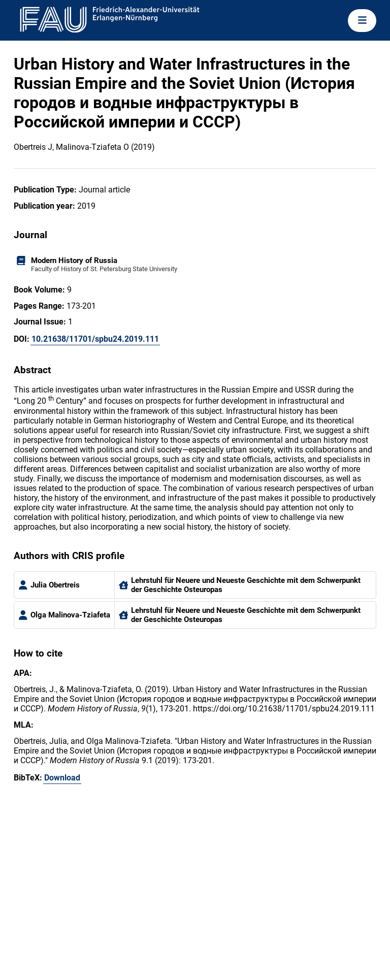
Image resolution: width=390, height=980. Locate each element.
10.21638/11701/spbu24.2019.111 (95, 339)
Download (62, 778)
